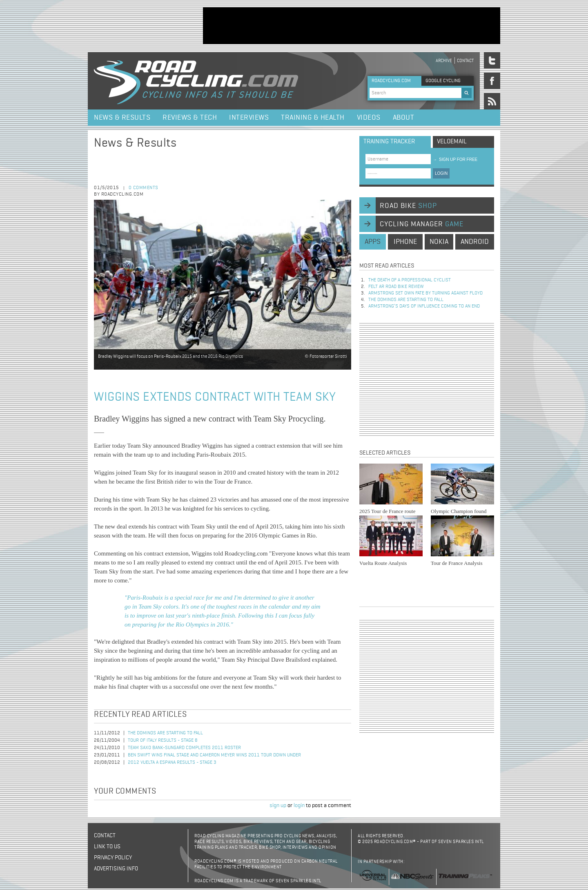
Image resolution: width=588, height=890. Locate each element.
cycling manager (422, 224)
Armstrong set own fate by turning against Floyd (425, 293)
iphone (405, 242)
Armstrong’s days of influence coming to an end (424, 306)
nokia (439, 242)
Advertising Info (116, 869)
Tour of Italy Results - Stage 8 (163, 741)
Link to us (107, 847)
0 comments (144, 188)
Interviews (249, 118)
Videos (369, 118)
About (404, 118)
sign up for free (455, 159)
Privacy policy (113, 858)
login (299, 805)
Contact (465, 61)
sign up (278, 805)
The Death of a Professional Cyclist (410, 280)
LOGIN (441, 173)
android (475, 242)
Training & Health (313, 118)
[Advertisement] (352, 26)
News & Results (122, 118)
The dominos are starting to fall (165, 733)
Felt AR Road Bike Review (396, 287)
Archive (444, 61)
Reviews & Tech (190, 118)
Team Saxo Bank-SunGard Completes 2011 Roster (184, 748)
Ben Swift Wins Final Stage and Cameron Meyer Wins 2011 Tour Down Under (214, 755)
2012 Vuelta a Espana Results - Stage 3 (172, 763)
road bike (408, 206)
